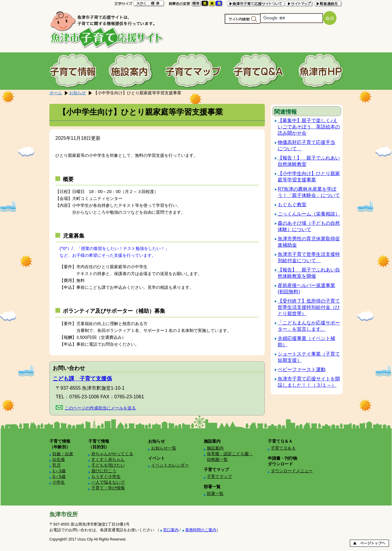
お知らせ (78, 93)
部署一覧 (215, 494)
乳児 (57, 465)
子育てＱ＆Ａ (283, 448)
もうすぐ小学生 (106, 476)
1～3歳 (59, 471)
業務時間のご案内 (201, 530)
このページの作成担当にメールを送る (100, 408)
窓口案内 (171, 530)
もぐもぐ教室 (292, 205)
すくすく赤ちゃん (108, 459)
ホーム (56, 93)
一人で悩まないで (108, 482)
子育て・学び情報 (108, 488)
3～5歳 (59, 476)
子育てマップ (219, 476)
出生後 (59, 459)
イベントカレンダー (170, 465)
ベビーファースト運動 (302, 369)
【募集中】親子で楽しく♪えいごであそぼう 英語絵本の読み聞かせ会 (309, 127)
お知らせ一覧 (164, 448)
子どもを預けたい (108, 465)
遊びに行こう (104, 471)
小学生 (59, 482)
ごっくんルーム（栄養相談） (309, 214)
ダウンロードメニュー (292, 471)
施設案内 (215, 448)
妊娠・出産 (63, 454)
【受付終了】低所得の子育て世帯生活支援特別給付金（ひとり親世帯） (309, 307)
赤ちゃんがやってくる (112, 454)
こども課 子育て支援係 (82, 379)
